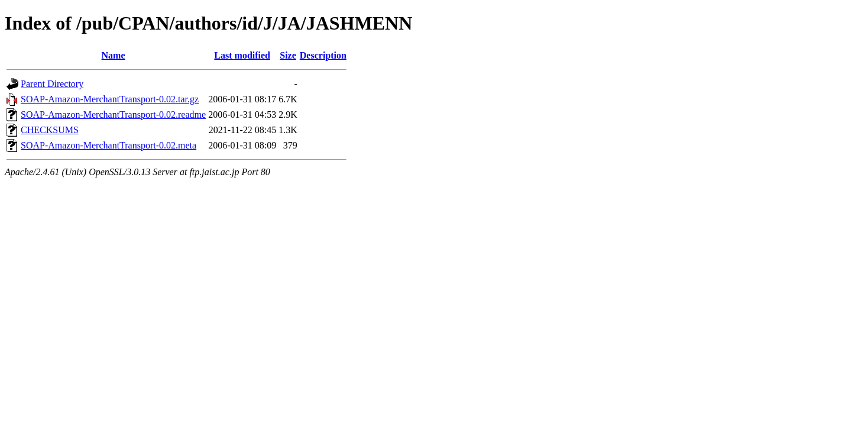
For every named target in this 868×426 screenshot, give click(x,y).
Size (288, 55)
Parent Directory (52, 84)
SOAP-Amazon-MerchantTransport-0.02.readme (113, 114)
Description (323, 55)
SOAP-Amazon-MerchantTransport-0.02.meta (108, 145)
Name (114, 55)
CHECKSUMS (50, 130)
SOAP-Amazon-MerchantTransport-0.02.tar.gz (110, 99)
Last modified (242, 55)
